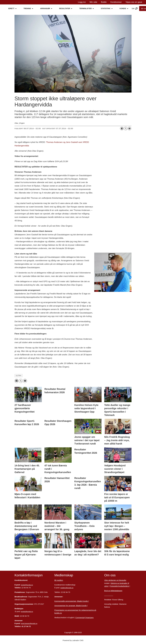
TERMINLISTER (85, 8)
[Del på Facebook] (122, 129)
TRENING (27, 8)
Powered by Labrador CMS (73, 640)
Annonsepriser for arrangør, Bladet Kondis (71, 606)
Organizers (89, 618)
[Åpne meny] (136, 9)
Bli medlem (59, 580)
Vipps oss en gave (134, 2)
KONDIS (123, 8)
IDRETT (11, 8)
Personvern (109, 595)
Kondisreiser (116, 2)
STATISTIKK (106, 8)
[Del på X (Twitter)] (126, 129)
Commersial (80, 618)
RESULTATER (65, 8)
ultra (19, 376)
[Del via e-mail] (129, 129)
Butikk (104, 2)
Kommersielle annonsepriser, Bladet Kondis (71, 601)
